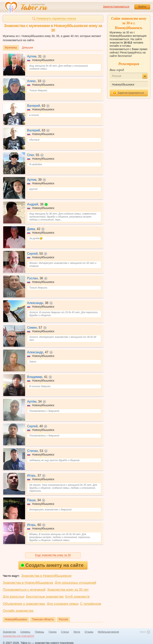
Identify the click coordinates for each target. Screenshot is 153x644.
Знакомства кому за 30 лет (68, 590)
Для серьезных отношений (76, 583)
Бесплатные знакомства (45, 597)
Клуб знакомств (77, 597)
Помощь (39, 632)
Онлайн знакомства (18, 611)
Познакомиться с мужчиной (24, 590)
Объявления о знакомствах (24, 604)
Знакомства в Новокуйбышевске (46, 576)
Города (52, 632)
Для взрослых (14, 597)
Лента (77, 632)
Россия (63, 619)
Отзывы (89, 632)
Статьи (65, 632)
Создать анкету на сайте (52, 565)
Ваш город (117, 70)
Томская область (43, 619)
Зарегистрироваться (116, 7)
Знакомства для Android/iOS (18, 636)
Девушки (28, 48)
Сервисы (25, 632)
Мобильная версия (109, 632)
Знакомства (9, 632)
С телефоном (91, 604)
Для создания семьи (63, 604)
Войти (142, 7)
